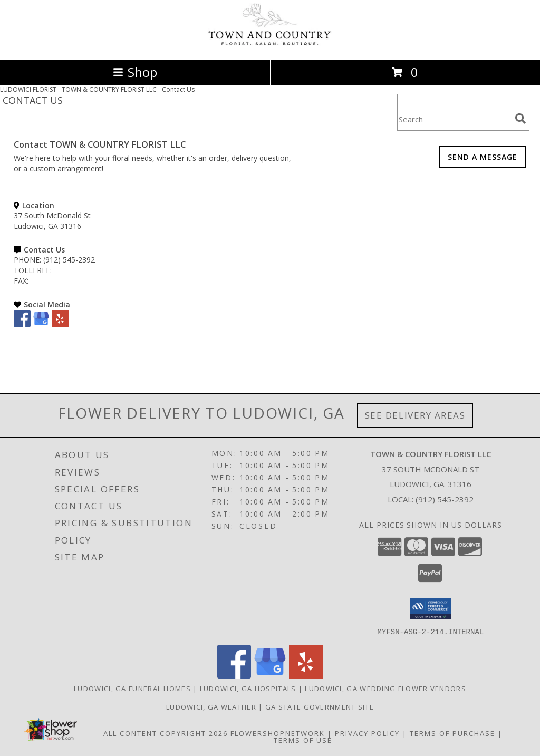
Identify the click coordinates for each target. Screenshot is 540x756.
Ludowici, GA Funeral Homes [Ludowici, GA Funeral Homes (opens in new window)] (132, 688)
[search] (520, 119)
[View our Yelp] (60, 324)
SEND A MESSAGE (483, 157)
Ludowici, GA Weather (211, 706)
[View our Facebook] (22, 324)
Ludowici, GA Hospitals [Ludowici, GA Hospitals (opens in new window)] (248, 688)
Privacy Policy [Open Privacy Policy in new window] (367, 733)
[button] (431, 609)
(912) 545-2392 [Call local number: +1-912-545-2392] (445, 499)
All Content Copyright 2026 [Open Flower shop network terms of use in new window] (166, 733)
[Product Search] (454, 119)
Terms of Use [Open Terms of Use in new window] (303, 740)
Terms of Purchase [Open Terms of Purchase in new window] (452, 733)
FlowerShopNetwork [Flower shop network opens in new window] (278, 733)
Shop (135, 72)
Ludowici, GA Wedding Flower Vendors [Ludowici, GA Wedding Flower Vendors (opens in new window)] (385, 688)
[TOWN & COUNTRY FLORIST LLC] (270, 44)
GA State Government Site (320, 706)
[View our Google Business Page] (41, 324)
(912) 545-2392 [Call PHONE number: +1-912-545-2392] (69, 260)
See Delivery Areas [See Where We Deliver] (415, 415)
